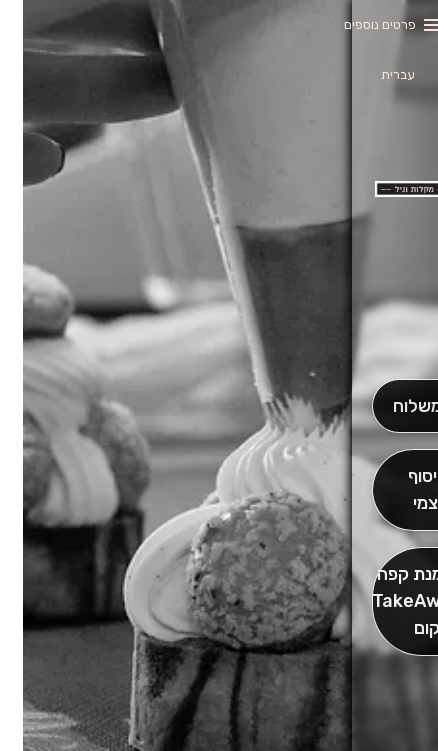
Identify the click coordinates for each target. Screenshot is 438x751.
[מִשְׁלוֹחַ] (393, 406)
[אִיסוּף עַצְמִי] (393, 490)
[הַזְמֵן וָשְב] (393, 601)
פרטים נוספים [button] (357, 24)
